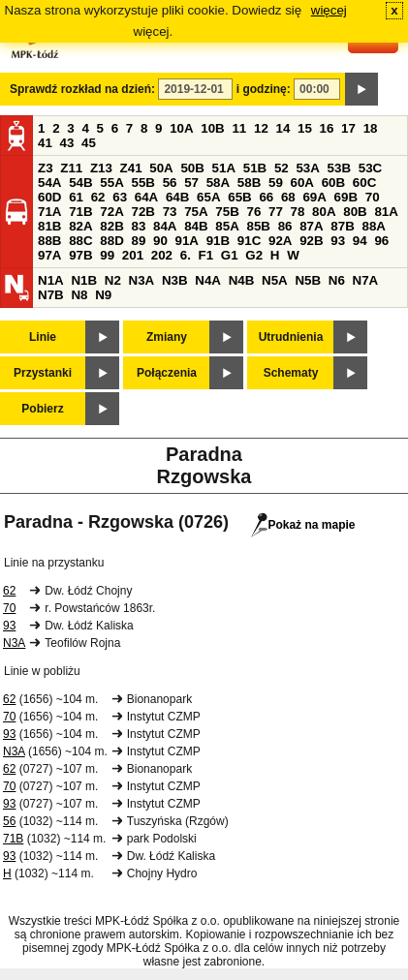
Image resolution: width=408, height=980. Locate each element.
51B (255, 168)
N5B (308, 280)
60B (333, 183)
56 (170, 183)
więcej (329, 10)
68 (288, 197)
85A (227, 226)
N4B (242, 280)
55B (142, 183)
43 (67, 143)
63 (120, 197)
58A (218, 183)
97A (49, 255)
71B (80, 212)
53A (307, 168)
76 (253, 212)
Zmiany (167, 337)
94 (360, 241)
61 (76, 197)
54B (80, 183)
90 (160, 241)
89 (138, 241)
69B (346, 197)
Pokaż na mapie (303, 525)
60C (364, 183)
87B (342, 226)
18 (371, 128)
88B (49, 241)
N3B (175, 280)
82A (80, 226)
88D (111, 241)
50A (161, 168)
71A (49, 212)
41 (45, 143)
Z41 (131, 168)
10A (181, 128)
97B (80, 255)
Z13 (101, 168)
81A (386, 212)
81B (49, 226)
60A (302, 183)
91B (218, 241)
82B (111, 226)
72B (142, 212)
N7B (51, 295)
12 (261, 128)
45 (89, 143)
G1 (230, 255)
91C (249, 241)
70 (373, 197)
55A (111, 183)
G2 (254, 255)
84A (165, 226)
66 (266, 197)
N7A (366, 280)
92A (280, 241)
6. (186, 255)
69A (314, 197)
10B (212, 128)
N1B (84, 280)
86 (285, 226)
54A (49, 183)
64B (177, 197)
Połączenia (167, 373)
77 (276, 212)
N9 (103, 295)
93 (338, 241)
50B (192, 168)
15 (305, 128)
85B (258, 226)
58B (249, 183)
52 (282, 168)
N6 (337, 280)
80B (355, 212)
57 (191, 183)
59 (276, 183)
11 (239, 128)
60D (49, 197)
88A (373, 226)
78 (298, 212)
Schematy (291, 373)
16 (327, 128)
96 (381, 241)
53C (370, 168)
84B (196, 226)
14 (283, 128)
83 (138, 226)
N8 (79, 295)
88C (80, 241)
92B (311, 241)
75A (196, 212)
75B (227, 212)
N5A (275, 280)
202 (162, 255)
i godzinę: (264, 89)
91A (187, 241)
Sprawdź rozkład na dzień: (82, 89)
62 (98, 197)
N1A (51, 280)
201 (133, 255)
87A (311, 226)
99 (107, 255)
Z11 (71, 168)
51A (224, 168)
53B (339, 168)
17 (348, 128)
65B (239, 197)
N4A (208, 280)
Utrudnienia (291, 337)
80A (324, 212)
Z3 (46, 168)
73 (170, 212)
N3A (142, 280)
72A (111, 212)
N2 (113, 280)
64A (146, 197)
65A (208, 197)
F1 (206, 255)
